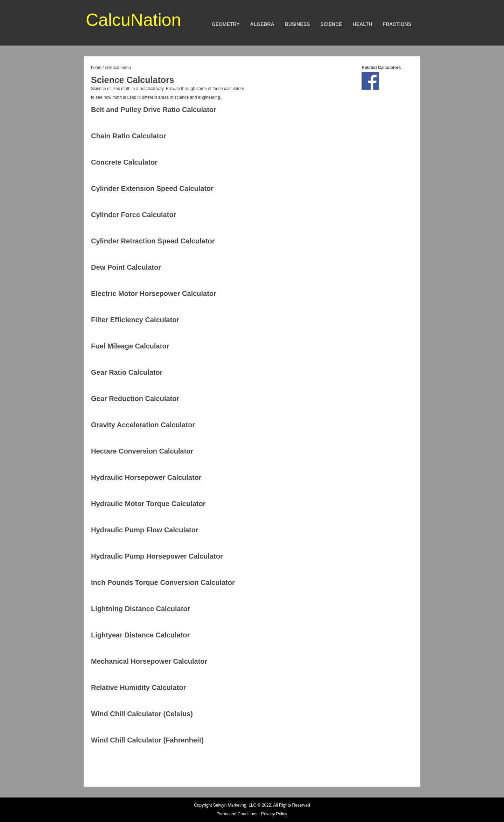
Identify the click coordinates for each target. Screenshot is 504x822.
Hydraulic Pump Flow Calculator (145, 530)
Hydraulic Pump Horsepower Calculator (157, 556)
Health (363, 24)
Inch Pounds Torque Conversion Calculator (163, 582)
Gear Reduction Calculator (135, 399)
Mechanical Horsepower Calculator (149, 661)
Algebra (262, 24)
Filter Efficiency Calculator (135, 320)
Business (297, 24)
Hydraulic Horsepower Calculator (146, 477)
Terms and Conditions (237, 814)
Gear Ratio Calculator (127, 372)
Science (331, 24)
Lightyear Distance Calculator (140, 635)
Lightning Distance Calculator (141, 609)
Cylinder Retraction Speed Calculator (153, 241)
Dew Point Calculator (126, 267)
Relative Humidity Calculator (138, 688)
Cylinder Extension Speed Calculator (152, 188)
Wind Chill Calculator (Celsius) (142, 714)
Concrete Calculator (124, 162)
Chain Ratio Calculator (128, 136)
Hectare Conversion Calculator (142, 451)
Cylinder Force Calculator (134, 215)
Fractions (397, 24)
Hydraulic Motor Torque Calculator (148, 504)
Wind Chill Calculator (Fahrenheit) (147, 740)
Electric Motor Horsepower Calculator (154, 293)
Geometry (226, 24)
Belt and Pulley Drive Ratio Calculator (154, 110)
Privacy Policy (274, 814)
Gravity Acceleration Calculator (143, 425)
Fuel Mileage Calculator (130, 346)
